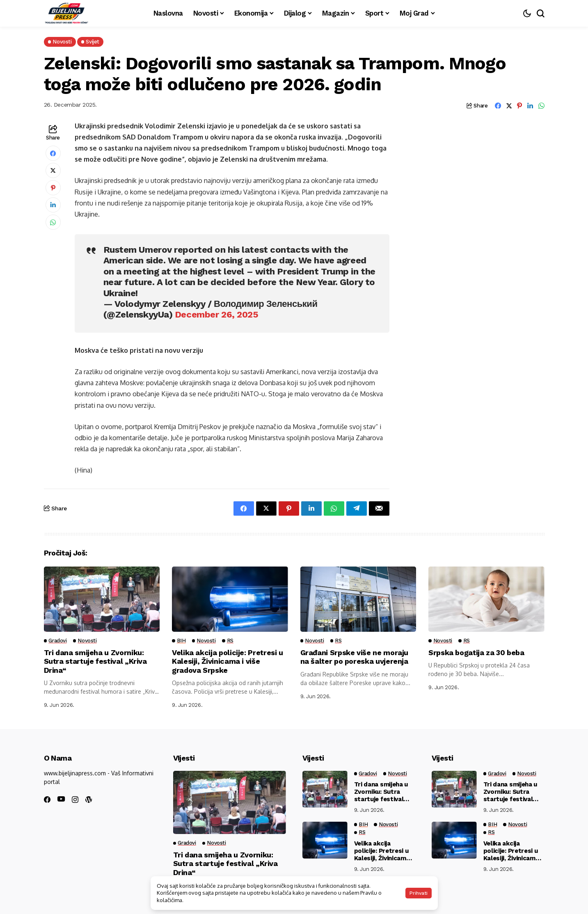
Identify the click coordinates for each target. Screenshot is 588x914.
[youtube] (61, 799)
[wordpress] (89, 800)
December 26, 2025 (217, 314)
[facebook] (47, 800)
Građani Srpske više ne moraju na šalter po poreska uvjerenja (355, 657)
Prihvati (419, 893)
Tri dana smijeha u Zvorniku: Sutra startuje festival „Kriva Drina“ (96, 661)
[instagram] (75, 800)
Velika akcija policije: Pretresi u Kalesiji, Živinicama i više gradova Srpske (228, 661)
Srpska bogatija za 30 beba (477, 652)
